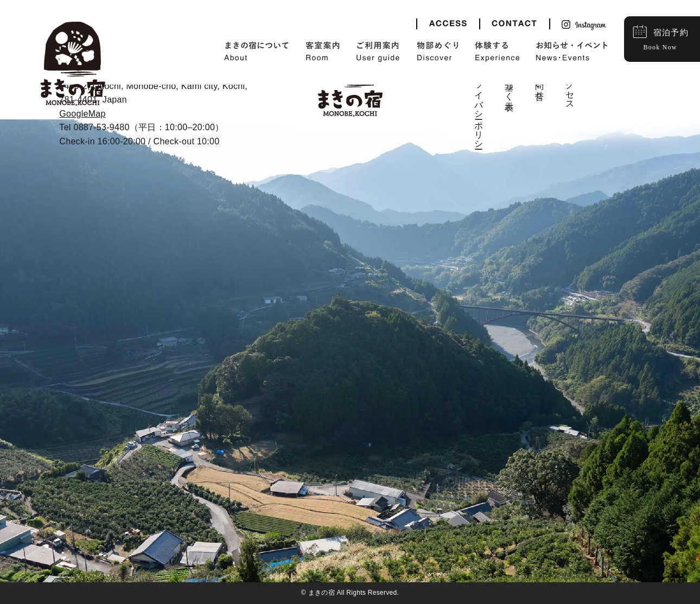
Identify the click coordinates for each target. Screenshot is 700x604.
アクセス (570, 85)
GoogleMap (82, 114)
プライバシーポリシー (479, 105)
